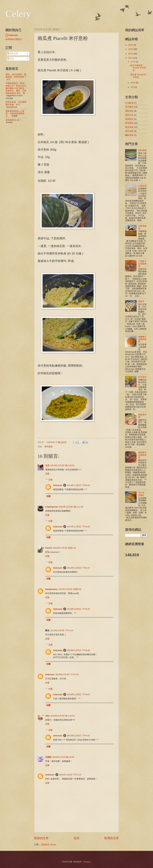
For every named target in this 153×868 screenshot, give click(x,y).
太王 (47, 465)
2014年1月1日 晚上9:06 (63, 757)
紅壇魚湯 (142, 186)
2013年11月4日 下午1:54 (62, 630)
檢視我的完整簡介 (14, 39)
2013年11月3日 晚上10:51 (62, 465)
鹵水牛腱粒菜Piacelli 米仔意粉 (138, 68)
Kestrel (49, 548)
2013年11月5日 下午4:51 (79, 694)
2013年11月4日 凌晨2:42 (65, 548)
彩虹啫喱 (142, 150)
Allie (47, 716)
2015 (131, 49)
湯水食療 (129, 131)
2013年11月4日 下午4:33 (67, 674)
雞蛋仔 (141, 301)
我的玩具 (129, 115)
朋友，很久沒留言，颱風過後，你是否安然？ (16, 76)
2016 (131, 45)
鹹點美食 (129, 135)
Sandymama (51, 589)
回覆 (47, 474)
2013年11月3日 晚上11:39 (71, 507)
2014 (131, 54)
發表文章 (13, 53)
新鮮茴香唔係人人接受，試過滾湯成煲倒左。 (15, 114)
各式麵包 (129, 107)
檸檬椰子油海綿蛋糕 (142, 339)
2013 (131, 58)
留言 (11, 59)
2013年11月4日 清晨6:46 (70, 589)
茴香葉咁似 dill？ (13, 120)
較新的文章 (41, 838)
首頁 (76, 838)
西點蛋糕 (129, 111)
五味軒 (48, 757)
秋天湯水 (142, 377)
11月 (133, 62)
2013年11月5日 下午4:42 (79, 485)
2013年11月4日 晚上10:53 (63, 716)
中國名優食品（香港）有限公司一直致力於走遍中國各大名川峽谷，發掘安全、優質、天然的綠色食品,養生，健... (16, 88)
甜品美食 (129, 127)
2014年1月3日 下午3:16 (70, 775)
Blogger (87, 862)
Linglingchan (52, 507)
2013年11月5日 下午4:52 (79, 736)
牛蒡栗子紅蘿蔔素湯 (142, 264)
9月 (133, 87)
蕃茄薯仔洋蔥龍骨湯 (142, 455)
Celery (18, 14)
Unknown (58, 485)
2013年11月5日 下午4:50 (79, 650)
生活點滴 (129, 103)
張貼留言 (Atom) (49, 845)
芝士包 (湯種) (141, 494)
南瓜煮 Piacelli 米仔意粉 (138, 76)
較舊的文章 (112, 838)
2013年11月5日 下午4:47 (79, 568)
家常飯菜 (49, 447)
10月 (133, 83)
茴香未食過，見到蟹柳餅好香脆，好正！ (16, 103)
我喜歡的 (129, 119)
